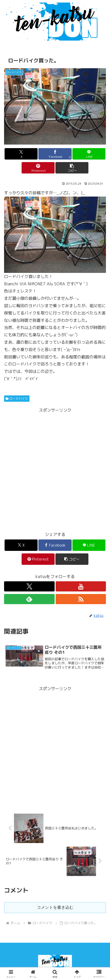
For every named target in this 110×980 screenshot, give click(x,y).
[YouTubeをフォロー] (81, 586)
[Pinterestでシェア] (38, 168)
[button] (72, 168)
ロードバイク (17, 399)
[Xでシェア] (21, 154)
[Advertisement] (55, 469)
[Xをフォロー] (29, 586)
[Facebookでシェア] (55, 154)
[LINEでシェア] (89, 154)
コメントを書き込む (55, 907)
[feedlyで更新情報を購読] (29, 599)
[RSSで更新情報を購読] (81, 599)
